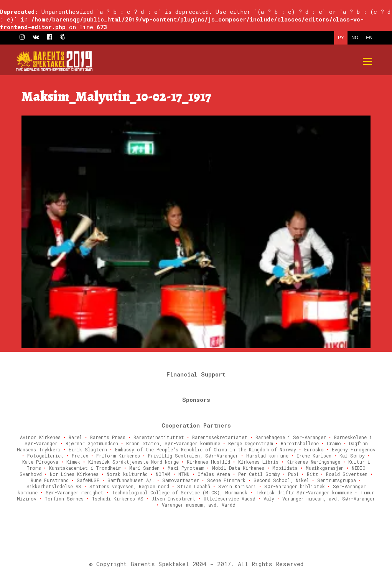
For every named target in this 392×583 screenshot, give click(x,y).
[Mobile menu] (368, 61)
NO (355, 38)
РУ (341, 38)
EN (369, 38)
